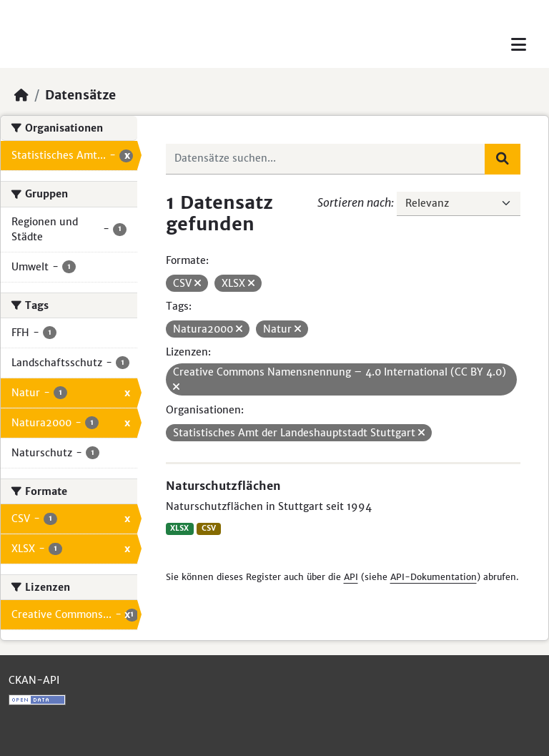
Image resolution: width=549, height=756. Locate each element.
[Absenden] (503, 159)
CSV (209, 528)
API (351, 577)
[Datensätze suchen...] (326, 159)
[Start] (21, 95)
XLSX (179, 528)
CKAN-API (34, 680)
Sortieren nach (354, 202)
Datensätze (80, 95)
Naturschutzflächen (223, 486)
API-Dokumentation (434, 577)
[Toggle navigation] (519, 45)
